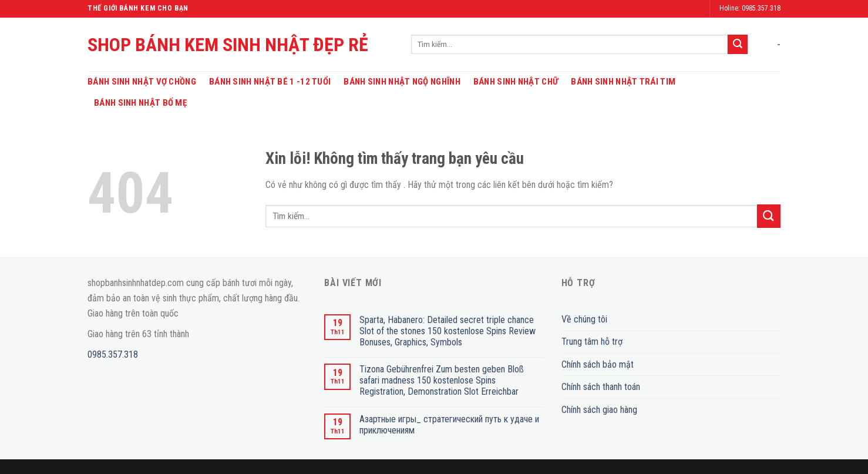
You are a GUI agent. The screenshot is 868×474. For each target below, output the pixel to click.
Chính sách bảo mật (598, 364)
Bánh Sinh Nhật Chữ (516, 82)
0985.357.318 (113, 354)
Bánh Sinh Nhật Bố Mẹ (140, 103)
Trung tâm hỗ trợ (592, 342)
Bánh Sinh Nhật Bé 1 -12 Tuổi (270, 82)
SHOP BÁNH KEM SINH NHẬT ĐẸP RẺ (228, 45)
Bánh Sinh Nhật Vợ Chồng (142, 82)
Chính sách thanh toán (601, 387)
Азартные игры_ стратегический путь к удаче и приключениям (449, 425)
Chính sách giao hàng (599, 410)
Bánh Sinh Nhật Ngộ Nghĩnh (402, 82)
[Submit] (738, 45)
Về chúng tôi (584, 319)
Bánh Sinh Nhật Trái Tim (623, 82)
